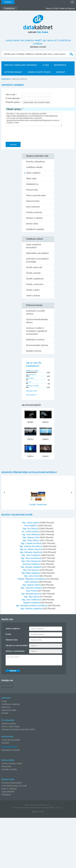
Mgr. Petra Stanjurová (31, 561)
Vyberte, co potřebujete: (15, 651)
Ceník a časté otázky (11, 726)
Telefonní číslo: (12, 640)
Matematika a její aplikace (37, 253)
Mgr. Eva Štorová (31, 529)
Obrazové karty (33, 201)
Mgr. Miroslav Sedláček (31, 567)
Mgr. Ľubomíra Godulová (32, 588)
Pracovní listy (32, 190)
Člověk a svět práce (35, 284)
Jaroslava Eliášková (31, 564)
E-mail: (8, 634)
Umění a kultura (33, 296)
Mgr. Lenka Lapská (31, 523)
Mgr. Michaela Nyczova (32, 594)
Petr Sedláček (31, 526)
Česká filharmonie (9, 747)
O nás (4, 701)
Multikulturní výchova (35, 340)
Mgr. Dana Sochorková (31, 558)
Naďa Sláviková (32, 582)
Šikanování (6, 766)
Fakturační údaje (9, 710)
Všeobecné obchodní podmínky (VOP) (18, 729)
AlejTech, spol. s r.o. (56, 808)
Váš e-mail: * (11, 95)
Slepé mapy (31, 178)
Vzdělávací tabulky (34, 167)
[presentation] (27, 133)
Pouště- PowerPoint (38, 505)
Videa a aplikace (33, 173)
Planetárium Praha (10, 750)
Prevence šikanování (11, 783)
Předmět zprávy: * (13, 102)
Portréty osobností (34, 212)
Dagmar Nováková (32, 603)
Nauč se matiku (8, 789)
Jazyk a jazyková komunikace (33, 246)
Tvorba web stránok (20, 808)
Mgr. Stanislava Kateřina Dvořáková (32, 606)
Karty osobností (33, 207)
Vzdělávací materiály (10, 704)
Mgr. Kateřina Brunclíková (31, 546)
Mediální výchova (34, 351)
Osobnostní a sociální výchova (36, 312)
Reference (6, 707)
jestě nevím (30, 378)
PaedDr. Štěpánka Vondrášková (32, 579)
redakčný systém (35, 808)
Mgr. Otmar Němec (31, 540)
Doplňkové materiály (35, 229)
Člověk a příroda (33, 273)
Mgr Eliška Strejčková (31, 573)
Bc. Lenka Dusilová (31, 531)
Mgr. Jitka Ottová (32, 597)
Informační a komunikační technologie (37, 260)
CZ (72, 2)
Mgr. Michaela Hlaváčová (31, 552)
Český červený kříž (10, 740)
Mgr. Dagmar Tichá (31, 537)
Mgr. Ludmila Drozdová (31, 543)
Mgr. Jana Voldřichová (32, 600)
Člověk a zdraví (33, 290)
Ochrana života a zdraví (12, 763)
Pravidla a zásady (9, 769)
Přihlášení (8, 2)
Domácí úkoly (32, 224)
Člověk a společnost (35, 279)
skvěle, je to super (32, 371)
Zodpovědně (7, 792)
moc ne (29, 382)
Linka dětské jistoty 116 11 (13, 786)
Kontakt (5, 713)
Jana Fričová (32, 591)
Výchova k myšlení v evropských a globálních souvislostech (37, 331)
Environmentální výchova (37, 345)
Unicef (4, 743)
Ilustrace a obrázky (34, 218)
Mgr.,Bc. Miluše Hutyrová (31, 549)
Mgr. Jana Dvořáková (31, 555)
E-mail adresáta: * (13, 98)
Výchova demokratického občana (37, 321)
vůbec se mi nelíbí (32, 386)
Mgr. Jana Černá (32, 576)
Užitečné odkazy (9, 724)
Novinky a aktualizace (36, 162)
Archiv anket (30, 395)
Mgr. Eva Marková (31, 570)
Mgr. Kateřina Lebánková (32, 609)
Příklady (5, 795)
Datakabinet (6, 79)
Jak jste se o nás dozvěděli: (17, 645)
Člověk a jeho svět (34, 267)
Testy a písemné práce (36, 195)
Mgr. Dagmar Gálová (32, 585)
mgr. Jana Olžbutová (31, 534)
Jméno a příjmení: (13, 629)
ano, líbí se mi (31, 374)
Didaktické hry (32, 184)
